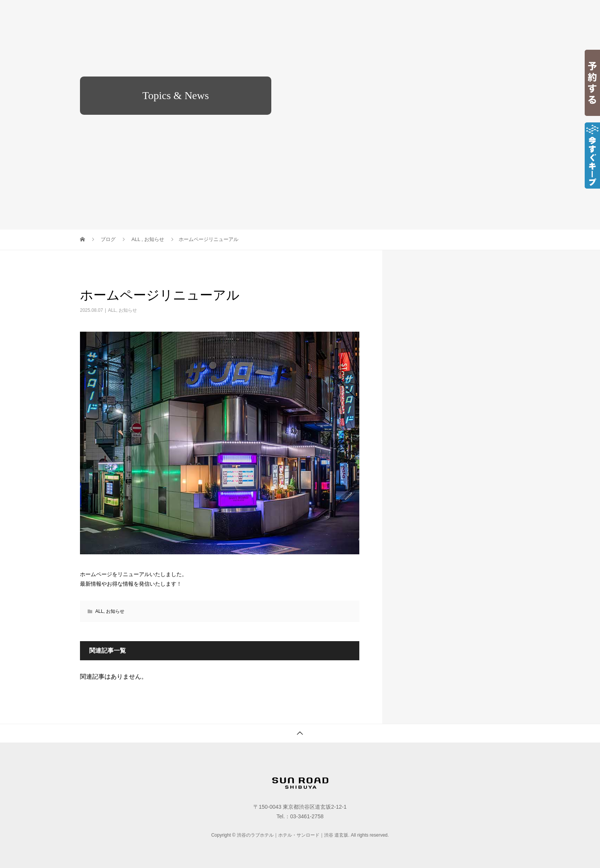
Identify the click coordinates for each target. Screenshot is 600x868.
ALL (112, 310)
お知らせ (128, 310)
